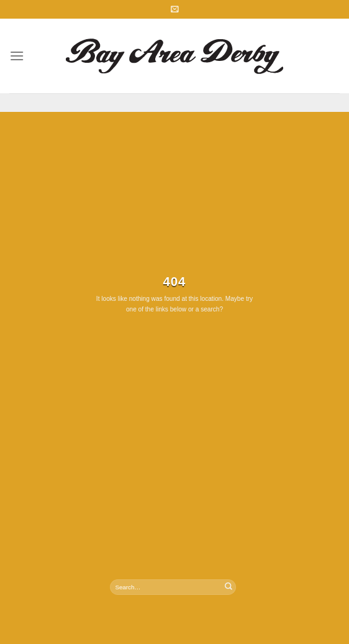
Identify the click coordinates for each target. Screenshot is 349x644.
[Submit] (229, 587)
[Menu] (17, 56)
